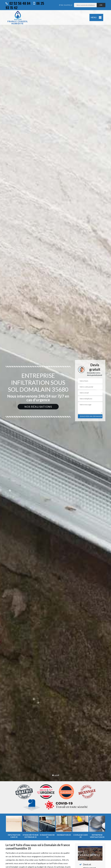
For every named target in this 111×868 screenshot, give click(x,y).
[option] (55, 434)
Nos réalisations (38, 407)
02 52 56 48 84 (18, 3)
